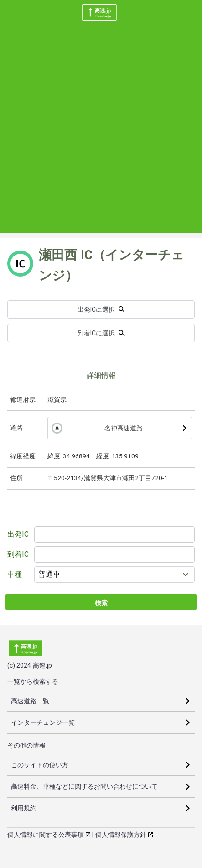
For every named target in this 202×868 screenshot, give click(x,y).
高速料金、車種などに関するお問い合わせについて (84, 786)
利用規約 (24, 808)
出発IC (18, 534)
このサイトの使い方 (40, 765)
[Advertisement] (101, 132)
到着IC (18, 554)
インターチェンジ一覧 (43, 722)
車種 (15, 574)
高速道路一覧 (30, 701)
